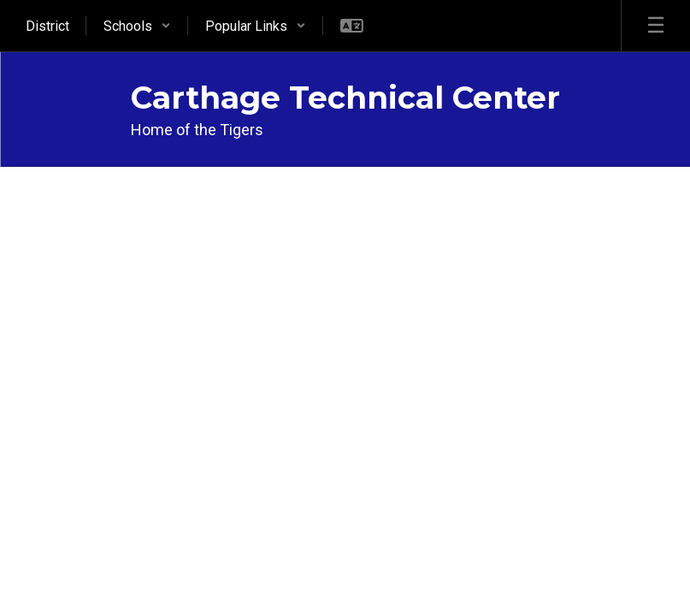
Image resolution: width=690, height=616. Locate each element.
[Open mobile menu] (656, 26)
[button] (137, 26)
